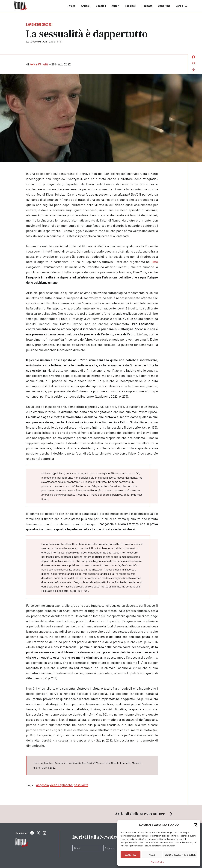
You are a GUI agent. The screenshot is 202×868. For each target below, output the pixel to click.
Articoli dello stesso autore (144, 814)
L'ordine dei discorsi (39, 24)
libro (155, 262)
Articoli (86, 6)
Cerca (182, 6)
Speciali (101, 6)
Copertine (164, 6)
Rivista (71, 6)
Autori (115, 6)
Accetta (131, 855)
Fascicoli (131, 6)
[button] (196, 825)
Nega (152, 855)
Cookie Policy (157, 862)
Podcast (147, 6)
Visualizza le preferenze (180, 855)
